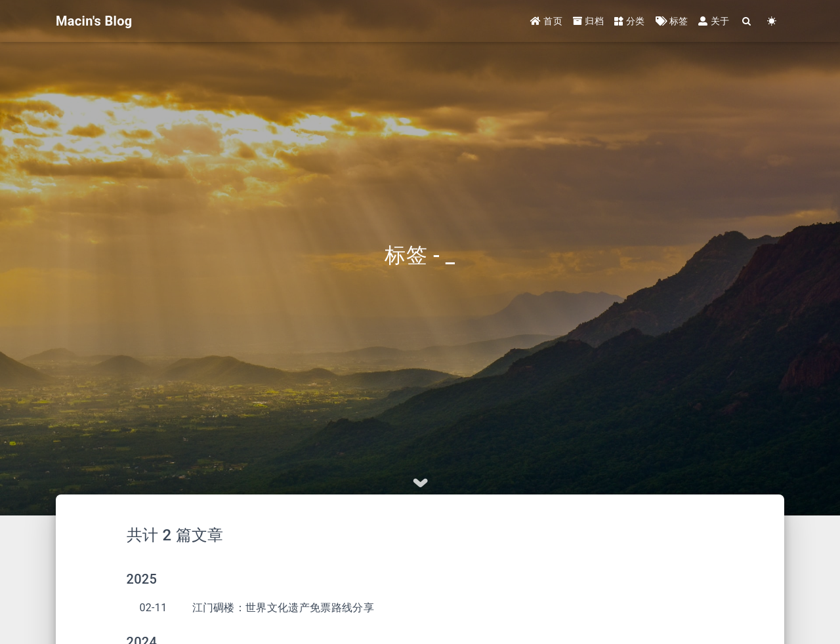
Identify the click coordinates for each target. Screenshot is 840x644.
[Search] (747, 21)
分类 (630, 21)
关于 (714, 21)
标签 (672, 21)
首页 (546, 21)
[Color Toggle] (772, 21)
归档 (588, 21)
